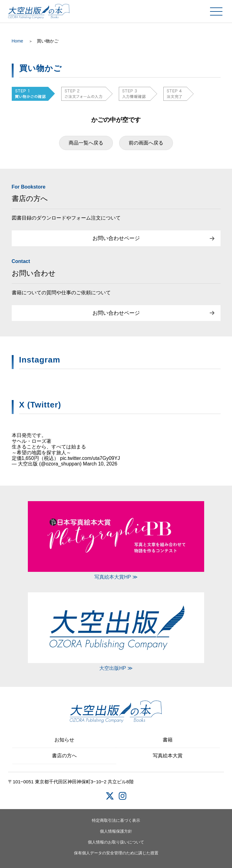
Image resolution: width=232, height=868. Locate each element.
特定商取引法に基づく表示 (116, 820)
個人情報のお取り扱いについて (116, 842)
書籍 (168, 740)
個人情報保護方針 (116, 831)
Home (17, 41)
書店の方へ (64, 756)
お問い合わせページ (116, 238)
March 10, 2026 (100, 464)
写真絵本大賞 (168, 756)
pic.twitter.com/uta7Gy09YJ (90, 458)
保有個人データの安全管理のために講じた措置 (116, 853)
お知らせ (64, 740)
